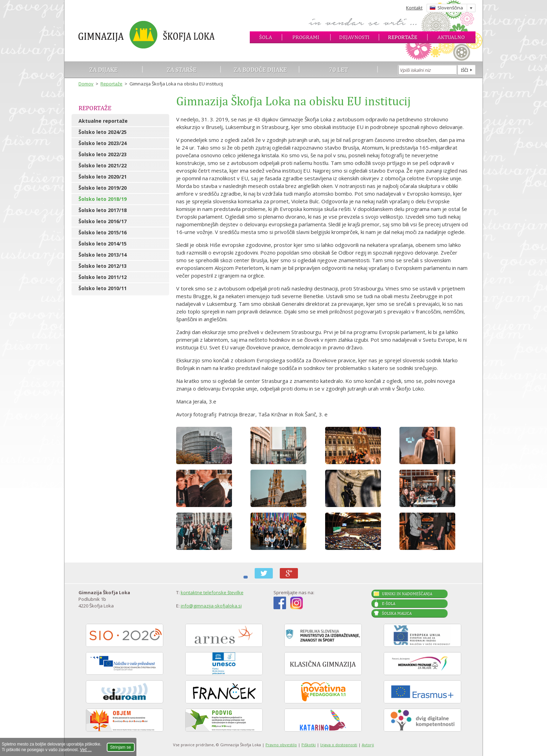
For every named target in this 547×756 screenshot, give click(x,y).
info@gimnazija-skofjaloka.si (211, 606)
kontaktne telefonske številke (212, 592)
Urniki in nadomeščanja (407, 594)
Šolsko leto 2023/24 (103, 143)
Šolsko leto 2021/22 (103, 165)
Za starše (182, 70)
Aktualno (451, 37)
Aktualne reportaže (103, 121)
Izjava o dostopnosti (339, 745)
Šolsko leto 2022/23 (103, 154)
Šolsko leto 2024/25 (103, 132)
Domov (86, 84)
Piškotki (309, 745)
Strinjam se (121, 747)
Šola (266, 37)
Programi (306, 37)
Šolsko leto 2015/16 (103, 232)
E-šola (389, 604)
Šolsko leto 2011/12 (103, 277)
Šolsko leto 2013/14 (103, 255)
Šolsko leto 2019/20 (103, 188)
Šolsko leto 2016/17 (103, 221)
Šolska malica (397, 613)
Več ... (86, 750)
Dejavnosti (354, 37)
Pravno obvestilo (281, 745)
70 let (339, 70)
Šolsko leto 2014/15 (103, 244)
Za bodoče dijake (260, 70)
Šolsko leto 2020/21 (103, 177)
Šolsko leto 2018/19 (103, 199)
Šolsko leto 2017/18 (103, 210)
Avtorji (368, 745)
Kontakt (414, 8)
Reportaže (403, 37)
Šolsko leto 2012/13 (103, 266)
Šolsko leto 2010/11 (103, 288)
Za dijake (103, 70)
